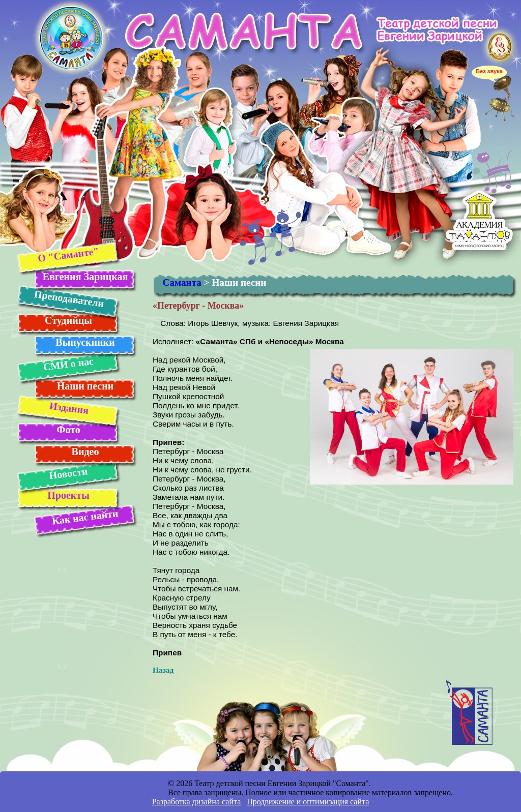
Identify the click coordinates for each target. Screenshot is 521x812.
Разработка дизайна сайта (197, 802)
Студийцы (68, 320)
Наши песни (85, 386)
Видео (85, 452)
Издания (68, 408)
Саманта (182, 282)
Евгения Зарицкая (85, 277)
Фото (68, 430)
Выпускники (85, 342)
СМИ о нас (68, 364)
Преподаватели (69, 299)
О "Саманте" (68, 254)
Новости (68, 473)
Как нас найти (85, 517)
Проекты (68, 495)
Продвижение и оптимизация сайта (308, 802)
